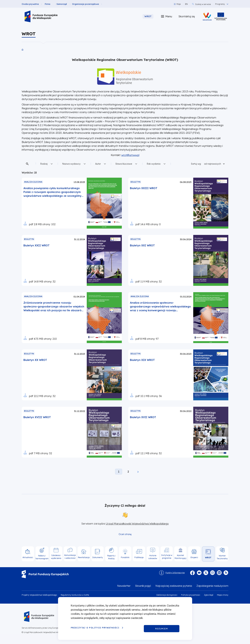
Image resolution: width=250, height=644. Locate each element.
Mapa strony (223, 595)
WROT (208, 558)
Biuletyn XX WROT (35, 360)
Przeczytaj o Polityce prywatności (95, 628)
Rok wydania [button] (154, 164)
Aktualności (28, 557)
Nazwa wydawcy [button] (71, 164)
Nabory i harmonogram (42, 557)
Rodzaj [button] (44, 164)
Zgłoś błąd (209, 595)
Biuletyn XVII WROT (143, 417)
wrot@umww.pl (130, 155)
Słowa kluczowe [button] (124, 164)
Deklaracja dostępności (167, 595)
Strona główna (22, 50)
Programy (220, 4)
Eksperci (194, 557)
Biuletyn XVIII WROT (37, 417)
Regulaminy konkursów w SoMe (75, 595)
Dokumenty (98, 557)
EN (186, 4)
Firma (49, 4)
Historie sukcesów (153, 557)
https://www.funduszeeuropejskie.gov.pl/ (22, 570)
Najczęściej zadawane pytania (174, 586)
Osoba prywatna (30, 4)
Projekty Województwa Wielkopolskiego (39, 595)
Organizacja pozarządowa (89, 4)
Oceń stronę (125, 534)
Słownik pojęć (143, 586)
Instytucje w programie (167, 557)
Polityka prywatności (191, 595)
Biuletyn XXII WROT (37, 245)
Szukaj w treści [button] (28, 164)
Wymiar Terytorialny (222, 557)
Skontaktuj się (187, 16)
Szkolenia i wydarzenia (56, 557)
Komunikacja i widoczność (70, 557)
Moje (179, 4)
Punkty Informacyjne (175, 573)
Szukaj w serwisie (203, 4)
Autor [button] (98, 164)
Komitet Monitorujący (180, 557)
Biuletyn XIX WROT (142, 360)
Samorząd (65, 4)
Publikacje (139, 557)
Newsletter (124, 586)
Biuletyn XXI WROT (142, 245)
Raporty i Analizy (111, 557)
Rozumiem (162, 628)
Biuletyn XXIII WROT (144, 188)
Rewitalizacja (84, 557)
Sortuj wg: (196, 164)
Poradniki (125, 557)
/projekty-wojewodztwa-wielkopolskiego (221, 16)
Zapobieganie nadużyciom (212, 586)
